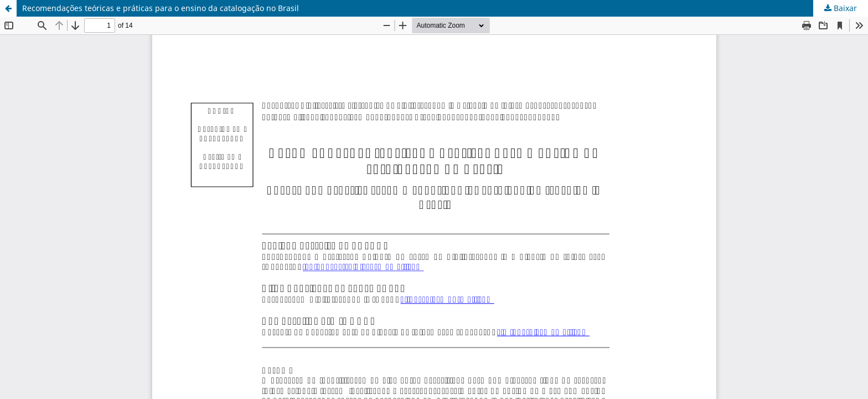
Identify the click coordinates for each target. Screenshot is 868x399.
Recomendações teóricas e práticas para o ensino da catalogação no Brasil (161, 8)
